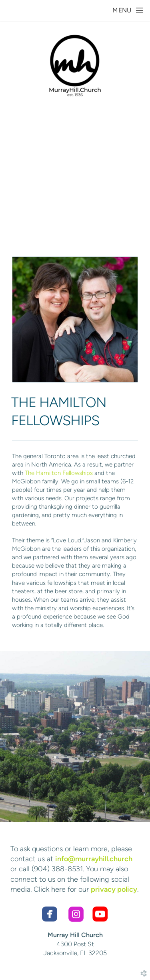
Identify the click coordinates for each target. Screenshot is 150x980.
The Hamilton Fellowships (59, 473)
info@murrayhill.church (94, 859)
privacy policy (114, 889)
